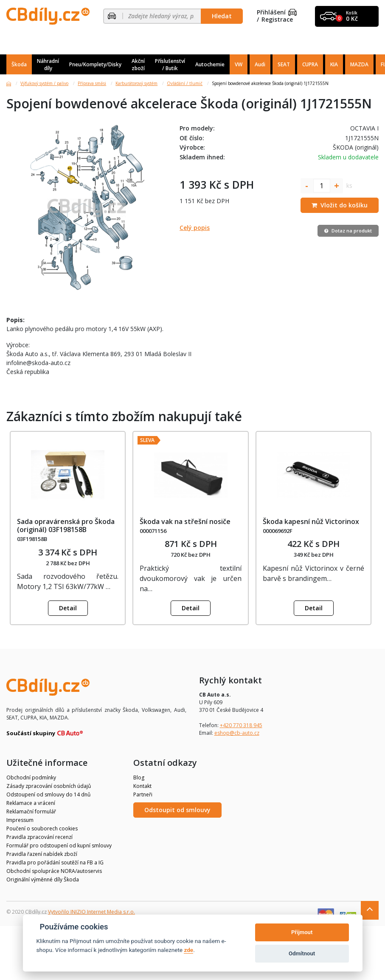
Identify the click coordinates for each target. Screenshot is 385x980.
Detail (68, 608)
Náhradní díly (48, 65)
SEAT (284, 64)
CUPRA (310, 64)
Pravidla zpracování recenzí (39, 837)
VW (239, 64)
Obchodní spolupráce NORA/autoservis (54, 871)
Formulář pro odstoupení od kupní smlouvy (59, 845)
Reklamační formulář (31, 811)
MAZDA (359, 64)
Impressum (20, 820)
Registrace (277, 20)
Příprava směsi (92, 83)
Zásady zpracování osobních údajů (49, 786)
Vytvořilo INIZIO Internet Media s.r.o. (91, 912)
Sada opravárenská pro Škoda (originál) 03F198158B (66, 525)
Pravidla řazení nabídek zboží (42, 854)
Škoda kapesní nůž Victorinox (311, 521)
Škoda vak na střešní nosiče (185, 521)
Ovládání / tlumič (185, 83)
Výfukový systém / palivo (44, 83)
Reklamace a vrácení (31, 803)
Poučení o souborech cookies (42, 828)
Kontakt (142, 786)
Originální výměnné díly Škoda (43, 879)
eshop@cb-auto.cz (237, 733)
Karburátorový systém (136, 83)
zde (188, 950)
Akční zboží (138, 65)
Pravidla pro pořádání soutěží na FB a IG (55, 862)
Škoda (19, 64)
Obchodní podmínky (31, 777)
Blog (139, 777)
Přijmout (302, 932)
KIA (334, 64)
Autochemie (210, 64)
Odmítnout (302, 953)
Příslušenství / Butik (170, 65)
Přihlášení (277, 13)
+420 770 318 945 (241, 725)
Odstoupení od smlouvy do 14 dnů (48, 794)
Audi (260, 64)
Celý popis (195, 228)
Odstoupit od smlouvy (177, 810)
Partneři (143, 794)
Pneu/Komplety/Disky (95, 64)
